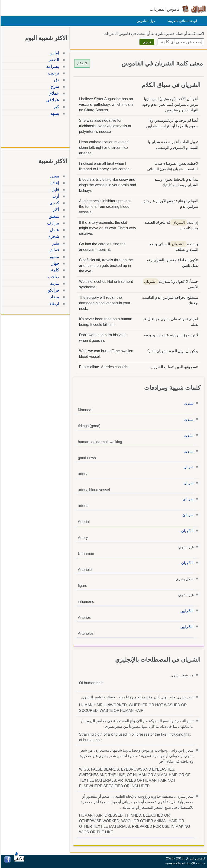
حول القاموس (145, 21)
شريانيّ (187, 515)
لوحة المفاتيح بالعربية (182, 21)
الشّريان (187, 531)
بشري (188, 403)
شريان (188, 467)
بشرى (188, 419)
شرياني (187, 499)
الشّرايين (186, 611)
